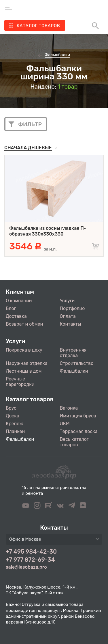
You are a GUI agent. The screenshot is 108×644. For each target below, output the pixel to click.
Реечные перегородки (20, 382)
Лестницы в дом (24, 371)
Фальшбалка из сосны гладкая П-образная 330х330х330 (48, 231)
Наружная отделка (27, 363)
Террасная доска (79, 431)
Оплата (68, 316)
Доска (13, 416)
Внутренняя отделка (73, 353)
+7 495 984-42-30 (31, 552)
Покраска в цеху (24, 350)
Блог (11, 308)
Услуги (67, 301)
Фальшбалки (74, 371)
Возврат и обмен (24, 324)
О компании (19, 301)
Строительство (77, 363)
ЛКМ (65, 424)
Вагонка (69, 408)
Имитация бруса (78, 416)
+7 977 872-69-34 (30, 560)
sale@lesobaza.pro (26, 567)
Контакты (71, 324)
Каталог (38, 26)
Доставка (16, 316)
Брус (11, 408)
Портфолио (72, 308)
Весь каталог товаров (74, 442)
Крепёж (14, 424)
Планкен (15, 431)
